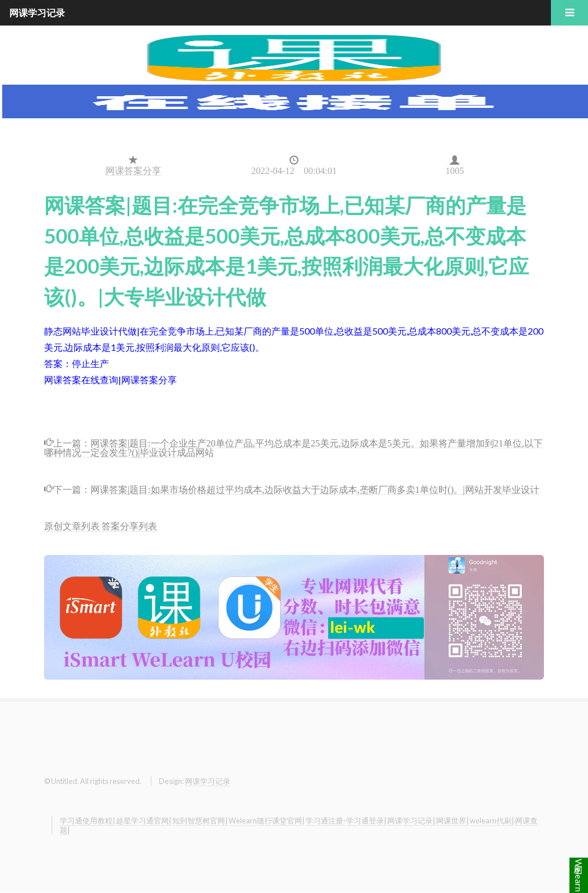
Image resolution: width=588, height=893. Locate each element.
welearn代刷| (492, 821)
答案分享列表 (129, 526)
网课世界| (452, 821)
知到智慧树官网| (200, 821)
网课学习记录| (411, 821)
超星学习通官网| (144, 821)
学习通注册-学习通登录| (346, 821)
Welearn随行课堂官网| (266, 821)
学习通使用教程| (87, 821)
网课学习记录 (208, 781)
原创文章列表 (72, 526)
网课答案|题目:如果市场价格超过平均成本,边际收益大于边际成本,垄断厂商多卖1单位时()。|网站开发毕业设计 (315, 489)
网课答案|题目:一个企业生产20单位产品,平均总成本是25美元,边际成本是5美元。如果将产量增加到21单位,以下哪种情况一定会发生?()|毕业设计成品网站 (293, 447)
